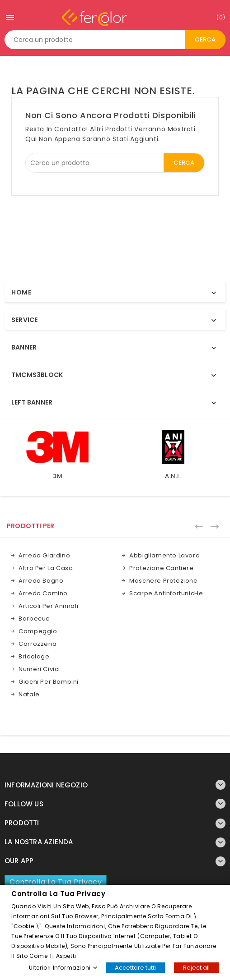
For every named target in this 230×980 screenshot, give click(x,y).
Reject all (196, 967)
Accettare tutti (135, 967)
